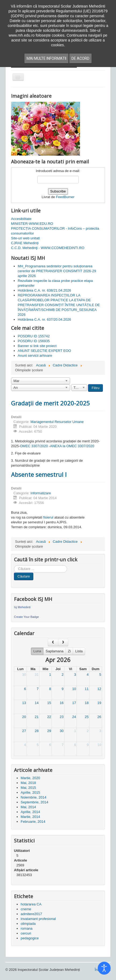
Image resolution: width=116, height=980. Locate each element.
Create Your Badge (26, 617)
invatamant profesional (38, 919)
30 (24, 675)
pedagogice (30, 938)
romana (27, 928)
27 (24, 731)
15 (49, 703)
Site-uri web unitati (25, 238)
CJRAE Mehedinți (25, 243)
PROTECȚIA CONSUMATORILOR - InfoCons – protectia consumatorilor (55, 231)
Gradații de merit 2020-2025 (50, 403)
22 (49, 717)
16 (61, 703)
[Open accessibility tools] (104, 968)
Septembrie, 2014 (35, 802)
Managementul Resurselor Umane (57, 422)
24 (74, 717)
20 (24, 717)
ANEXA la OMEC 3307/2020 (72, 446)
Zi (69, 651)
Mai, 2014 (28, 807)
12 (99, 689)
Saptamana (55, 651)
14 (37, 703)
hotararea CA (31, 904)
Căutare (24, 576)
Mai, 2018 (28, 783)
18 (86, 703)
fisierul (48, 517)
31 (37, 675)
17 (74, 703)
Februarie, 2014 (33, 822)
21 (37, 717)
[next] (63, 643)
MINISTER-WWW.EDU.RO (32, 224)
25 (86, 717)
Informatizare (41, 493)
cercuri (26, 933)
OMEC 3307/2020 (34, 446)
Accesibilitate (21, 219)
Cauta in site (14, 565)
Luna (37, 651)
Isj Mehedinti (22, 607)
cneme (26, 909)
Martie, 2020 (30, 778)
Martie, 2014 (30, 817)
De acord (80, 58)
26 (99, 717)
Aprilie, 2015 (30, 792)
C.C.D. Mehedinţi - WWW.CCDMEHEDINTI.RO (48, 248)
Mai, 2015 (28, 788)
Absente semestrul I (39, 474)
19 (99, 703)
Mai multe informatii (46, 58)
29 (49, 731)
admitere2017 (31, 914)
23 (61, 717)
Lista (79, 651)
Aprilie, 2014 (30, 812)
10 (74, 689)
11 (86, 689)
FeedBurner (65, 197)
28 (37, 731)
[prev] (53, 643)
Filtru (95, 388)
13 (24, 703)
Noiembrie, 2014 (33, 797)
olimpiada (28, 924)
